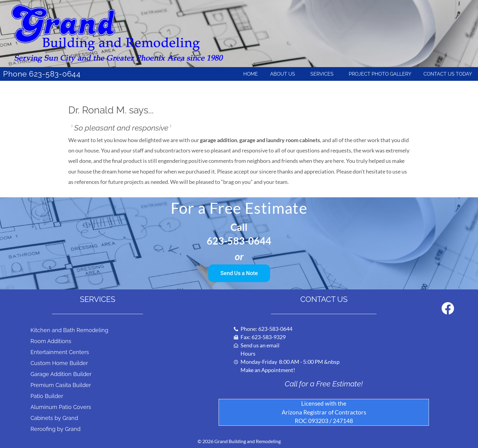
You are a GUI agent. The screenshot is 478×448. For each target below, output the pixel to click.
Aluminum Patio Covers (61, 407)
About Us (284, 74)
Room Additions (51, 341)
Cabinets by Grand (54, 418)
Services (323, 74)
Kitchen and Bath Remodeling (69, 330)
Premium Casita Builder (61, 385)
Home (251, 74)
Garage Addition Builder (61, 374)
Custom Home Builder (59, 363)
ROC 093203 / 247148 (324, 421)
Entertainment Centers (60, 352)
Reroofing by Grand (55, 429)
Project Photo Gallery (380, 74)
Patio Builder (47, 396)
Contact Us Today (448, 74)
